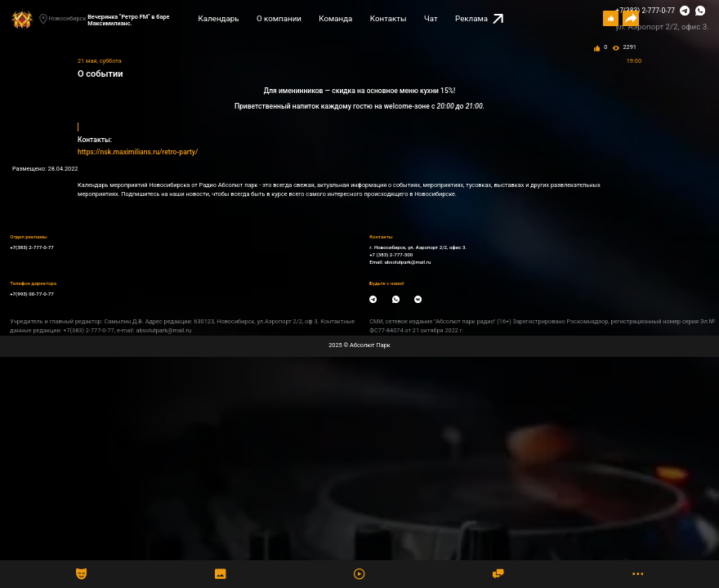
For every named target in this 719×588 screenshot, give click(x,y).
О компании (279, 18)
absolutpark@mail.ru (408, 262)
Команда (335, 18)
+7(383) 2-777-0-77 (645, 11)
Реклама (479, 19)
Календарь (219, 18)
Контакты (389, 18)
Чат (431, 18)
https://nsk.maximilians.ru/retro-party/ (138, 152)
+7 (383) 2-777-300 (391, 254)
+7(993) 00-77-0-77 (32, 294)
